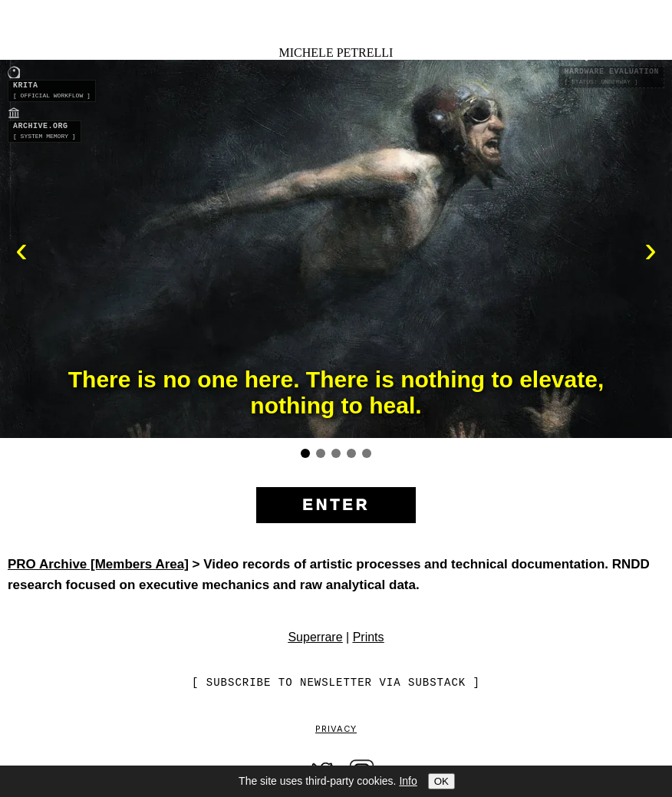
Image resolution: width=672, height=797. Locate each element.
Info (408, 781)
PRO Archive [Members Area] (98, 564)
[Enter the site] (336, 506)
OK (441, 781)
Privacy (336, 729)
